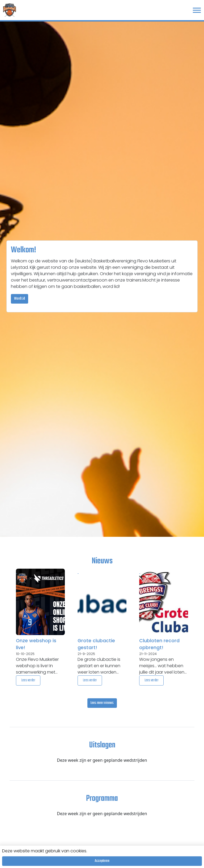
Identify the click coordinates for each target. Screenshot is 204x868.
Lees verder (28, 680)
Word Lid (20, 299)
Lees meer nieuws (102, 703)
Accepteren (102, 861)
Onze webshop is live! (36, 644)
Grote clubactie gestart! (96, 644)
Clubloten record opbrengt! (159, 644)
